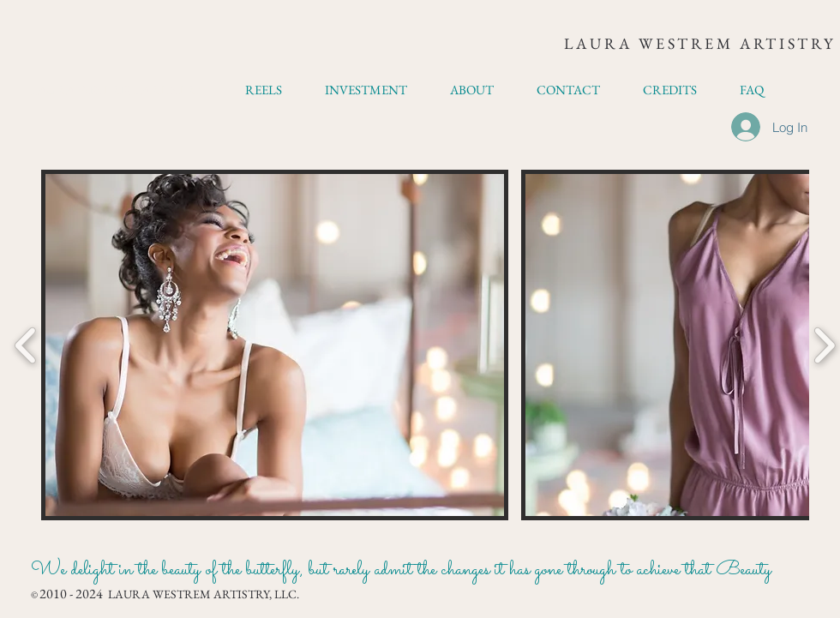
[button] (275, 345)
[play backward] (26, 345)
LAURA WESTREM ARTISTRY (700, 43)
